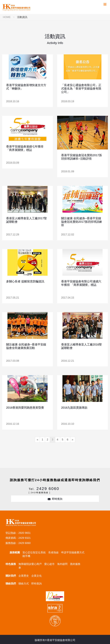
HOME (7, 17)
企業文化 (37, 576)
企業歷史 (24, 576)
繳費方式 (79, 552)
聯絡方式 (24, 584)
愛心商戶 (37, 564)
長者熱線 (53, 552)
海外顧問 (62, 564)
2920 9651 (24, 533)
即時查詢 (55, 499)
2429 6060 (48, 489)
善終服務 (75, 564)
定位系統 (41, 552)
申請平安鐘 (68, 552)
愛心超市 (49, 564)
